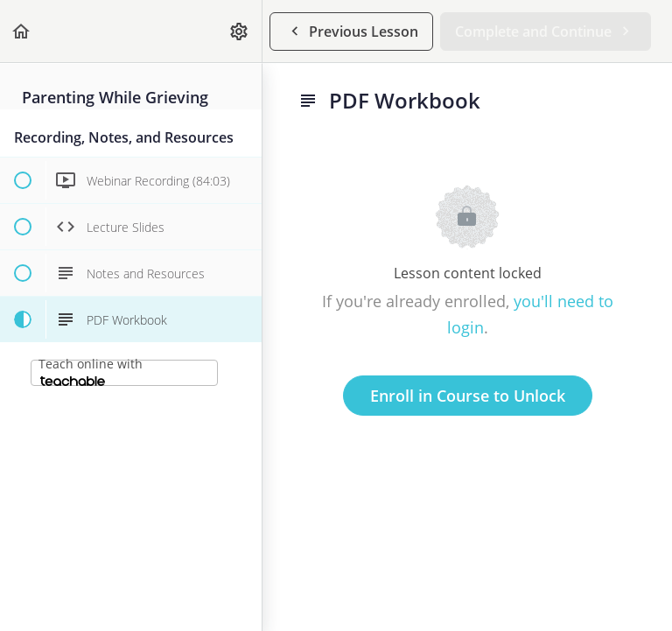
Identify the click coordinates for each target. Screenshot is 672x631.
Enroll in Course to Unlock (468, 396)
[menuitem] (240, 31)
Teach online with (91, 371)
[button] (22, 31)
